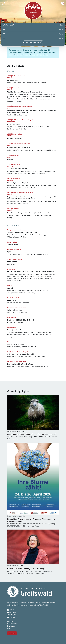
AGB (9, 628)
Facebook (12, 612)
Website (11, 610)
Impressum (11, 626)
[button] (63, 3)
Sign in (12, 633)
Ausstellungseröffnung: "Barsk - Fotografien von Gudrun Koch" (31, 434)
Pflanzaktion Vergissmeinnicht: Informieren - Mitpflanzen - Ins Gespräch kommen (31, 520)
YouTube (11, 617)
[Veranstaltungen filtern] (33, 43)
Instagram (12, 615)
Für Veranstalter (13, 624)
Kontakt (10, 621)
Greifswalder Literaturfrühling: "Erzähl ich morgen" (27, 569)
